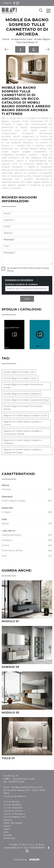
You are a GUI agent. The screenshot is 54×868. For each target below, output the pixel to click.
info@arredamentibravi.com (27, 787)
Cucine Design (12, 802)
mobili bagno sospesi (27, 501)
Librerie (8, 820)
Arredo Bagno (42, 39)
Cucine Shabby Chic (14, 817)
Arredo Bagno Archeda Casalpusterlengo (26, 400)
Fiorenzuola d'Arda (27, 551)
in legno (27, 512)
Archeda (27, 489)
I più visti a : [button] (9, 531)
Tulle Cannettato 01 (27, 42)
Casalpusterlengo (27, 535)
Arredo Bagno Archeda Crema (20, 378)
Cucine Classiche (13, 808)
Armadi (8, 835)
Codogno (27, 540)
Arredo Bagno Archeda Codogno (21, 394)
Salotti (7, 826)
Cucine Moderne (12, 805)
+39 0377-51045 (16, 782)
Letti (6, 832)
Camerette (9, 838)
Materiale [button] (7, 508)
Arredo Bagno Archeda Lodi (19, 372)
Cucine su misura (13, 811)
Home (6, 39)
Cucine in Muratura (14, 814)
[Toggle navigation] (48, 11)
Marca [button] (5, 485)
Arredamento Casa (22, 39)
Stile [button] (4, 519)
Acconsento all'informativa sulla (28, 269)
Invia (27, 299)
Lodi (27, 556)
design (27, 524)
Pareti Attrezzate (13, 823)
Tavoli (7, 829)
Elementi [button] (7, 497)
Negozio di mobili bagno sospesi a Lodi (25, 415)
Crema (27, 545)
